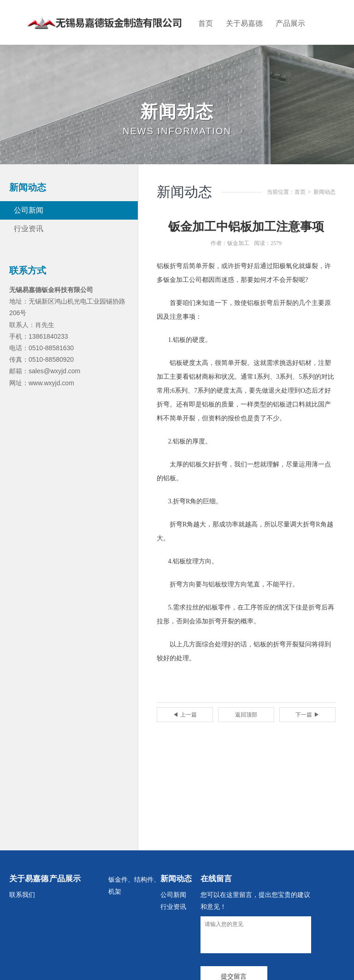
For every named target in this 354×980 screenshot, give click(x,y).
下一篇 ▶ (307, 715)
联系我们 (22, 895)
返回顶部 (246, 715)
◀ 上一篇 (185, 715)
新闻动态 (324, 192)
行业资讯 (29, 229)
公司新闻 (29, 210)
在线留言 (216, 879)
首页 (206, 23)
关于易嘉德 (244, 23)
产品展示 (290, 23)
